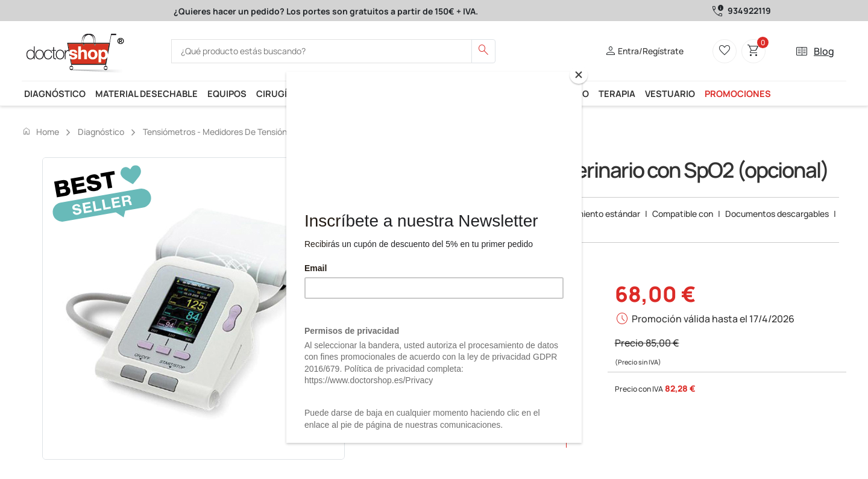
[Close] (579, 75)
